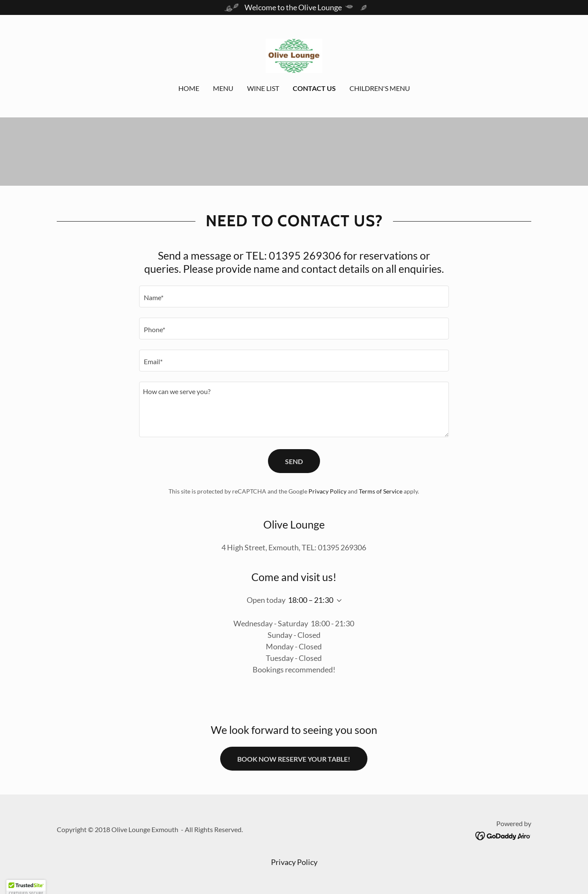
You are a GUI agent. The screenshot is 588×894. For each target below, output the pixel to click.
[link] (294, 55)
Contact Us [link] (314, 88)
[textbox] (294, 297)
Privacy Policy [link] (327, 491)
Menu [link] (223, 88)
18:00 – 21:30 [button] (311, 600)
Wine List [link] (263, 88)
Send (294, 461)
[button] (338, 601)
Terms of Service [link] (381, 491)
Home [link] (189, 88)
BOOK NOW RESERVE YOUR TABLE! (294, 759)
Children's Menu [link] (380, 88)
